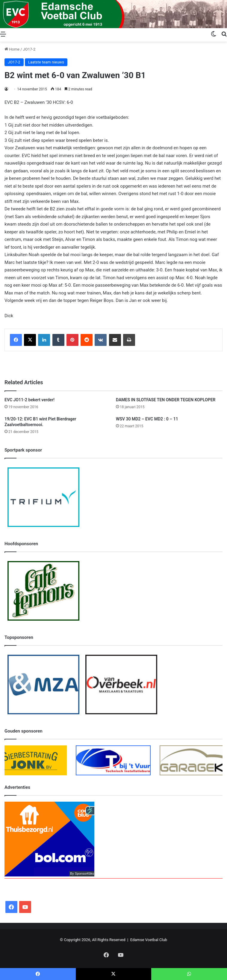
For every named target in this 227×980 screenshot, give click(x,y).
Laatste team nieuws (46, 62)
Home (12, 49)
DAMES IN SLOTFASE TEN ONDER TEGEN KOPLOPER (166, 400)
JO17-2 (29, 49)
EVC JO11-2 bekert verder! (29, 400)
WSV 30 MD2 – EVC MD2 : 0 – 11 (147, 419)
